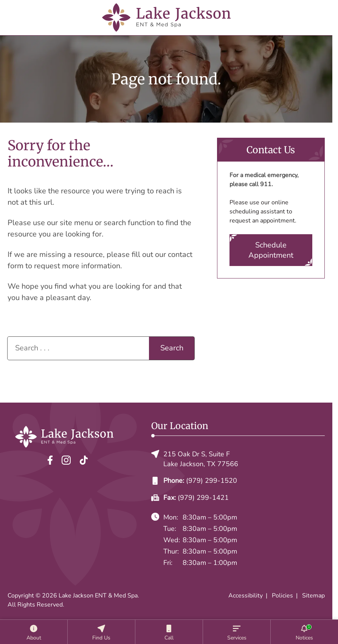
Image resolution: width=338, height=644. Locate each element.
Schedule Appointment (271, 250)
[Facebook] (50, 460)
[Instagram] (66, 460)
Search (172, 348)
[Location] (101, 632)
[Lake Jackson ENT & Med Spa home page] (166, 18)
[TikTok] (84, 460)
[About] (34, 632)
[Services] (237, 632)
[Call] (169, 632)
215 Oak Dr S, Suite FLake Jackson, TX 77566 (195, 459)
